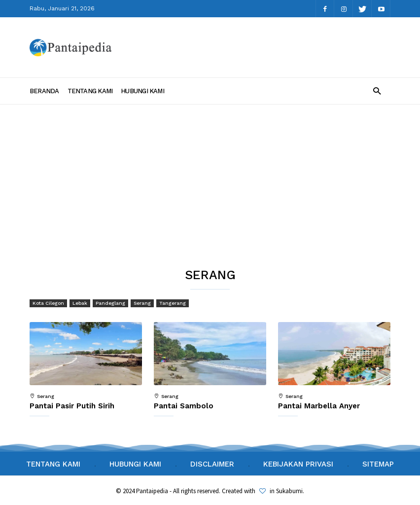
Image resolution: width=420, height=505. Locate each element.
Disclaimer (212, 464)
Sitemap (378, 464)
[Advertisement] (210, 179)
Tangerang (173, 303)
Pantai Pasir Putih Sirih (72, 406)
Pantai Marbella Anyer (319, 406)
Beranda (44, 91)
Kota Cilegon (48, 303)
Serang (142, 303)
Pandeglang (110, 303)
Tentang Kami (90, 91)
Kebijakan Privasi (298, 464)
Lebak (80, 303)
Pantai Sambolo (184, 406)
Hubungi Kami (142, 91)
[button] (377, 90)
